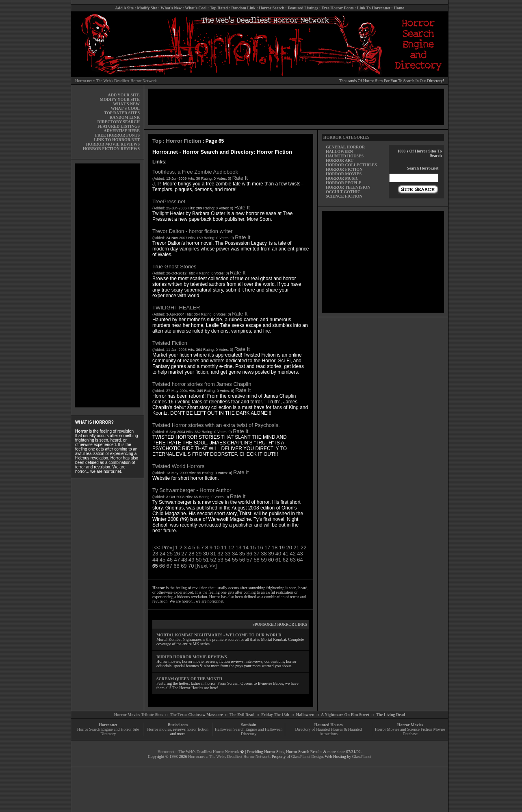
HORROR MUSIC (342, 178)
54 (227, 560)
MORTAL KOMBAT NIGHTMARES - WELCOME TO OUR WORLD (219, 635)
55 (235, 560)
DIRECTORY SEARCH (119, 122)
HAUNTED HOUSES (345, 156)
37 (256, 554)
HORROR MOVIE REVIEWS (113, 144)
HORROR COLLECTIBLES (351, 165)
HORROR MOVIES (344, 174)
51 (206, 560)
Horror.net (108, 725)
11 (224, 548)
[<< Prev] (163, 548)
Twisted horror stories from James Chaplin (202, 384)
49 (191, 560)
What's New (171, 8)
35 (242, 554)
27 (184, 554)
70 (191, 566)
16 (260, 548)
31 (213, 554)
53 (220, 560)
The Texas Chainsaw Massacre (196, 715)
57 (249, 560)
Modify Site (147, 8)
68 (176, 566)
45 (162, 560)
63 (292, 560)
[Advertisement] (107, 285)
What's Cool (196, 8)
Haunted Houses (328, 725)
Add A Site (124, 8)
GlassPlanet (362, 756)
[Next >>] (206, 566)
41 (286, 554)
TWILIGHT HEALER (176, 308)
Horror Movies (410, 725)
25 (170, 554)
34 (235, 554)
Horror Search (272, 8)
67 (169, 566)
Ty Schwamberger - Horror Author (192, 490)
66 (162, 566)
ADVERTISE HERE (122, 131)
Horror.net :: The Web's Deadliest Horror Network (116, 81)
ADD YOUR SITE (124, 95)
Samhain (249, 725)
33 (227, 554)
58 (256, 560)
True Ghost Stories (174, 267)
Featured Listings (303, 8)
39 (271, 554)
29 (199, 554)
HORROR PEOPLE (344, 183)
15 (253, 548)
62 (286, 560)
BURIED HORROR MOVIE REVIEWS (192, 657)
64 (300, 560)
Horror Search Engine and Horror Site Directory (108, 731)
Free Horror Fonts (338, 8)
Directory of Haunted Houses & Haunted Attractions (329, 731)
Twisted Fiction (170, 343)
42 (292, 554)
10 (217, 548)
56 (242, 560)
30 (206, 554)
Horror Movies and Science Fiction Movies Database (410, 731)
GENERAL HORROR (345, 147)
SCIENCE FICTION (344, 196)
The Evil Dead (242, 715)
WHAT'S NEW (126, 104)
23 (155, 554)
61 (278, 560)
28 (191, 554)
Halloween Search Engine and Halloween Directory (249, 731)
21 (296, 548)
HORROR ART (340, 160)
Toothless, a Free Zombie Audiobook (195, 172)
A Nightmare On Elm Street (345, 715)
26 (177, 554)
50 (199, 560)
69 (184, 566)
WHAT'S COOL (125, 108)
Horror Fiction (184, 141)
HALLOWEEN (339, 151)
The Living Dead (391, 715)
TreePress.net (169, 201)
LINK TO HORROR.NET (117, 140)
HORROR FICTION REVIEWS (111, 149)
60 (271, 560)
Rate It (240, 178)
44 (155, 560)
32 (220, 554)
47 (177, 560)
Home (399, 8)
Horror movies (159, 729)
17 (267, 548)
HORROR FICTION (344, 169)
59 (264, 560)
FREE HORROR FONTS (117, 135)
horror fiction (197, 729)
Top (157, 141)
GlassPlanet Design (307, 756)
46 (170, 560)
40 (278, 554)
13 (238, 548)
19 (282, 548)
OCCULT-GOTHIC (343, 192)
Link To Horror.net (374, 8)
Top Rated (219, 8)
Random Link (243, 8)
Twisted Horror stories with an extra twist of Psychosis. (216, 425)
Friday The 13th (275, 715)
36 (249, 554)
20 (289, 548)
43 (300, 554)
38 (264, 554)
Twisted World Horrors (178, 466)
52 (213, 560)
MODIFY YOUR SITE (120, 99)
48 (184, 560)
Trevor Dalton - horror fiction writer (192, 231)
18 (275, 548)
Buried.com (178, 725)
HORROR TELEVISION (348, 187)
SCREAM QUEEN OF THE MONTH (189, 679)
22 (303, 548)
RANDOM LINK (125, 117)
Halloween (305, 715)
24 (162, 554)
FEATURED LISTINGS (119, 126)
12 (231, 548)
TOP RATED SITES (122, 113)
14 (246, 548)
